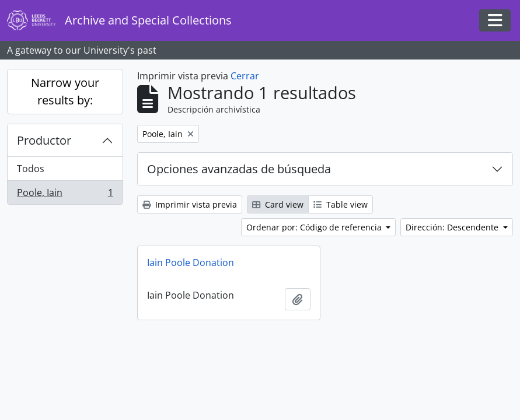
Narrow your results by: (65, 91)
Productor (44, 140)
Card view (278, 204)
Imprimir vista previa (190, 204)
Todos (31, 169)
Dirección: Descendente (453, 227)
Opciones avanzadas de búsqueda (239, 169)
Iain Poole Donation (191, 262)
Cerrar (245, 76)
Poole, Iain (65, 195)
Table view (341, 204)
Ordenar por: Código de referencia (315, 227)
